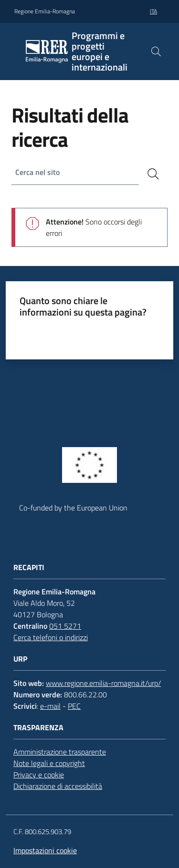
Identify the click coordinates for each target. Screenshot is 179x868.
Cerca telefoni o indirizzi (51, 637)
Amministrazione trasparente (60, 752)
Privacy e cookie (39, 775)
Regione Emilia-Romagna (45, 11)
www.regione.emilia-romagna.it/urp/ (103, 683)
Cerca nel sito (37, 172)
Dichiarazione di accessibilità (58, 786)
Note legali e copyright (49, 763)
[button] (156, 51)
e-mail (50, 706)
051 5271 (65, 626)
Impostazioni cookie (45, 850)
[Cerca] (153, 174)
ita (153, 11)
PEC (74, 706)
